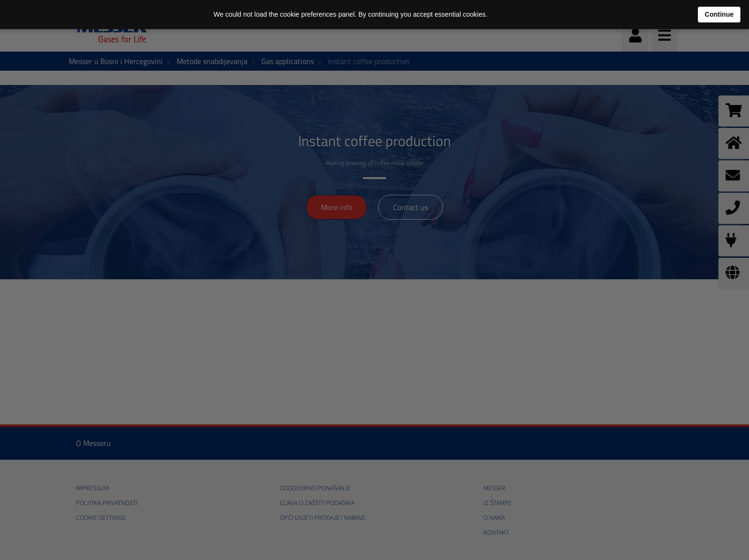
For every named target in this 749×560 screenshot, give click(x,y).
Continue (719, 14)
